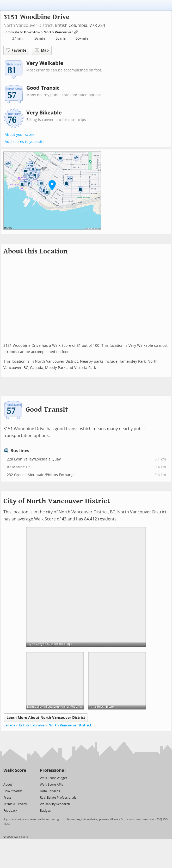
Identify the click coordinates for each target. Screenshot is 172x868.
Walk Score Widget (53, 778)
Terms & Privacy (15, 804)
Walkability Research (55, 804)
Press (7, 798)
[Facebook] (14, 778)
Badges (45, 811)
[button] (52, 185)
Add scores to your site (25, 142)
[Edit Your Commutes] (76, 31)
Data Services (50, 791)
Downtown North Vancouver (49, 32)
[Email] (23, 778)
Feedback (10, 811)
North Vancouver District (28, 25)
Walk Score (15, 770)
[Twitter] (6, 778)
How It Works (13, 791)
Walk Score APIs (51, 785)
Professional (53, 770)
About (8, 785)
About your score (20, 135)
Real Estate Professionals (58, 798)
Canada (9, 725)
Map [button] (42, 50)
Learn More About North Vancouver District (46, 718)
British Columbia (32, 725)
